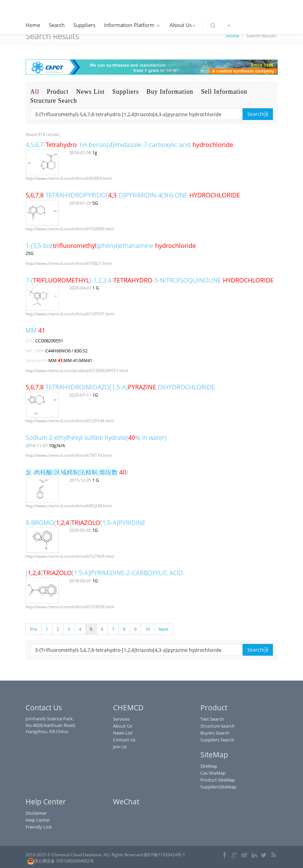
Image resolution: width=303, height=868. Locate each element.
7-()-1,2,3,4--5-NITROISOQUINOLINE (150, 280)
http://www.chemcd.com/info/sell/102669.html (70, 229)
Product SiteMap (218, 780)
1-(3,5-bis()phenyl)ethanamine (111, 246)
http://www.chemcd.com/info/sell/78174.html (69, 455)
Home (33, 25)
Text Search (212, 719)
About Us (183, 25)
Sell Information (224, 92)
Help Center (38, 820)
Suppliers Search (217, 740)
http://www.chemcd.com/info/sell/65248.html (69, 506)
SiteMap (209, 766)
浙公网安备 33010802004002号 (61, 861)
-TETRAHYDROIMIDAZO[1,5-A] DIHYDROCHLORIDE (120, 387)
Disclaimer (36, 813)
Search (57, 25)
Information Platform (132, 25)
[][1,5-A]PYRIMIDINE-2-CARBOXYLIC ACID (104, 573)
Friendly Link (39, 827)
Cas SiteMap (213, 773)
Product (58, 92)
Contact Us (124, 740)
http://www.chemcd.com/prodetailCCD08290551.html (77, 371)
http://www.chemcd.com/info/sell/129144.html (70, 421)
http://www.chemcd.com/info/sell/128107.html (70, 314)
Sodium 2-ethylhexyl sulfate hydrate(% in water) (96, 437)
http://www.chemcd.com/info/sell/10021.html (69, 263)
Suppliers (84, 25)
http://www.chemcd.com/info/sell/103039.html (70, 607)
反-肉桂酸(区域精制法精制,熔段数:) (77, 472)
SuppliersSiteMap (218, 787)
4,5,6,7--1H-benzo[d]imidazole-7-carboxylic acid (129, 145)
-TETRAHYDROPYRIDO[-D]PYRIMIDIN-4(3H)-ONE (133, 195)
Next (164, 629)
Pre (34, 629)
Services (121, 719)
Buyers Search (215, 733)
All (35, 92)
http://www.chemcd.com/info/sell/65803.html (69, 178)
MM (35, 330)
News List (91, 92)
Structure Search (54, 101)
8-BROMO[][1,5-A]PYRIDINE (86, 523)
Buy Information (170, 92)
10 (148, 629)
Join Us (120, 747)
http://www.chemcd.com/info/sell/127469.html (70, 556)
